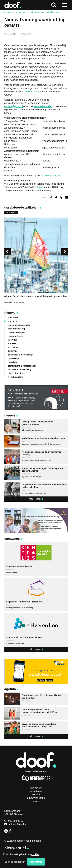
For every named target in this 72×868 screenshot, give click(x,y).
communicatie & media (19, 325)
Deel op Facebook (51, 198)
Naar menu (64, 5)
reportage (13, 362)
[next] (64, 252)
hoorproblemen (15, 336)
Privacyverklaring (36, 798)
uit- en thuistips (19, 302)
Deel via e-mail (66, 198)
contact (40, 187)
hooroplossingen (16, 332)
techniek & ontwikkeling (20, 369)
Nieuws (10, 313)
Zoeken (54, 5)
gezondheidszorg (16, 329)
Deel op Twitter (56, 198)
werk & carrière (15, 377)
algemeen (26, 34)
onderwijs (13, 351)
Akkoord (36, 862)
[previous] (8, 252)
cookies (36, 854)
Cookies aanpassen (15, 862)
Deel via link (61, 198)
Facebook (11, 831)
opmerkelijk (14, 358)
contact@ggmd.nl (14, 106)
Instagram (6, 831)
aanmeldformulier (43, 106)
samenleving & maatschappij (22, 366)
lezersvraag (14, 347)
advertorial (13, 318)
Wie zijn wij (36, 788)
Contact (36, 795)
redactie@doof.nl (15, 824)
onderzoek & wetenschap (20, 355)
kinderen (12, 343)
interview (12, 340)
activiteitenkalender (31, 92)
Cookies (36, 801)
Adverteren (36, 791)
